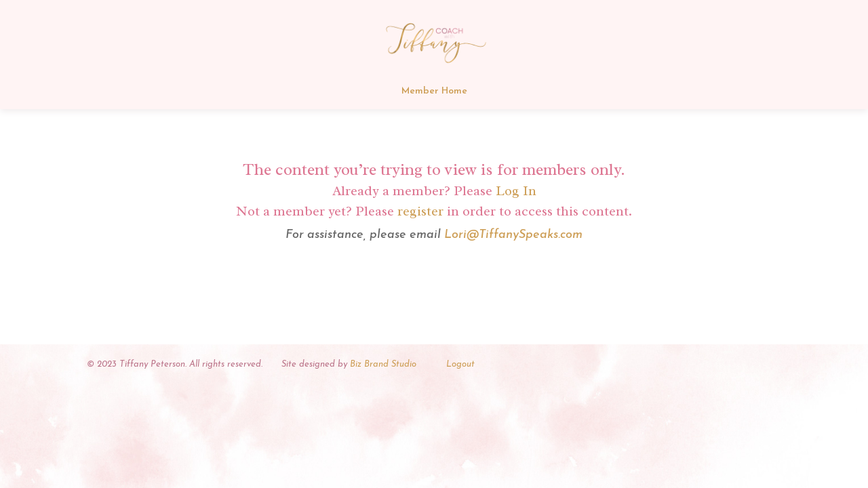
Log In (516, 191)
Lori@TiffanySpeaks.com (513, 235)
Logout (460, 364)
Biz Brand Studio (383, 364)
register (420, 211)
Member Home (434, 91)
